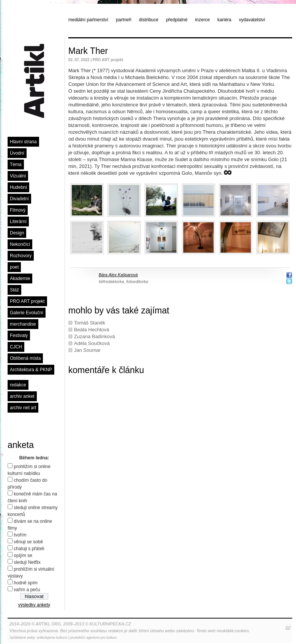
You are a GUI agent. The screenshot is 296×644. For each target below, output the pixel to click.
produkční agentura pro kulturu (94, 638)
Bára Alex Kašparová (118, 275)
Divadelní (19, 199)
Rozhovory (21, 256)
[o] (288, 627)
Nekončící (20, 244)
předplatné (177, 20)
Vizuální (18, 176)
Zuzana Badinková (94, 336)
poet (14, 267)
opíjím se (23, 555)
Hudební (18, 187)
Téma (16, 165)
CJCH (16, 347)
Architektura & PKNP (31, 370)
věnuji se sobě (28, 542)
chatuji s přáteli (29, 549)
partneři (124, 20)
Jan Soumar (87, 350)
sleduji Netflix (27, 562)
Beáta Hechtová (92, 330)
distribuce (149, 20)
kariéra (224, 20)
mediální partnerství (88, 20)
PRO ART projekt (27, 301)
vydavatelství (252, 20)
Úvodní (17, 153)
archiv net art (23, 408)
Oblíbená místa (25, 358)
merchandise (23, 324)
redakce (18, 385)
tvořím (20, 535)
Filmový (18, 210)
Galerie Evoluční (27, 313)
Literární (18, 222)
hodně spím (26, 583)
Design (17, 233)
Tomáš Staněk (90, 323)
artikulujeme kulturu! (52, 638)
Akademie (20, 278)
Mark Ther (88, 51)
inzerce (202, 20)
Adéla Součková (92, 343)
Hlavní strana (23, 142)
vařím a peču (27, 590)
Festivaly (19, 335)
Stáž (14, 290)
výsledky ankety (34, 605)
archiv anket (22, 396)
